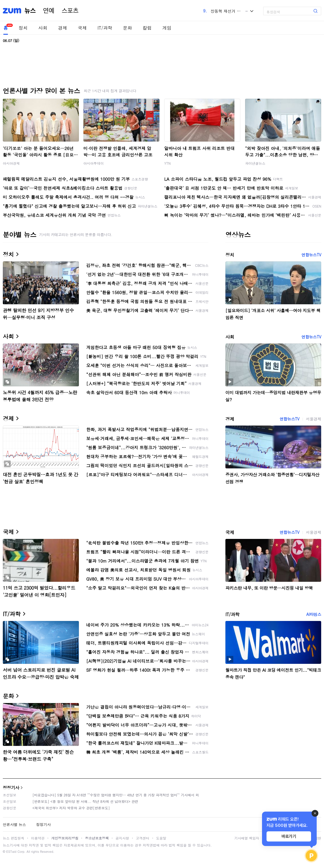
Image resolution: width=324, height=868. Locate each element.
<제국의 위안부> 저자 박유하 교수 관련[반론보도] (71, 808)
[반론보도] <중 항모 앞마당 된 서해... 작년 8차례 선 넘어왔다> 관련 (85, 801)
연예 (49, 11)
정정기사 (11, 787)
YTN (167, 163)
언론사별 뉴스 (14, 824)
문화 (127, 28)
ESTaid (11, 852)
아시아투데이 (94, 163)
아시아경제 (11, 163)
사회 (43, 28)
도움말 (161, 838)
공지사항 (122, 838)
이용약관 (38, 838)
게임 (167, 28)
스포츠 (70, 11)
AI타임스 (314, 614)
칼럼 (147, 28)
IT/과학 (105, 28)
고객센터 (143, 838)
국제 (82, 28)
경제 (63, 28)
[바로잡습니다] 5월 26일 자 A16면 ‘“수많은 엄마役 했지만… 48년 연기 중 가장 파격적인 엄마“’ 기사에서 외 (116, 795)
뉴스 (30, 11)
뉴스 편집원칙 (14, 838)
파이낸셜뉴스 (255, 163)
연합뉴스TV (311, 255)
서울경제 (314, 419)
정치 (23, 28)
